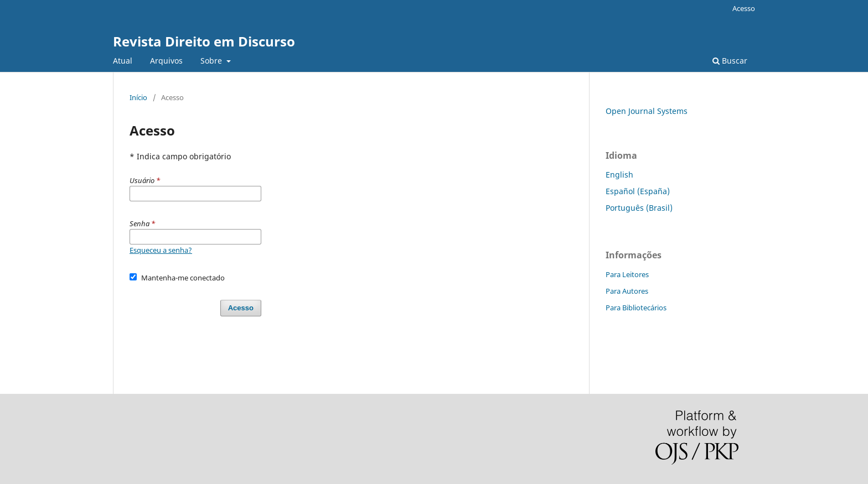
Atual (123, 61)
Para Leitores (627, 274)
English (619, 175)
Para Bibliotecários (636, 308)
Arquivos (166, 61)
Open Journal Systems (647, 111)
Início (138, 97)
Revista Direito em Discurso (204, 41)
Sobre (212, 61)
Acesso (744, 8)
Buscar (730, 61)
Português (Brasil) (639, 208)
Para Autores (627, 291)
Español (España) (638, 191)
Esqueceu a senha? (161, 250)
